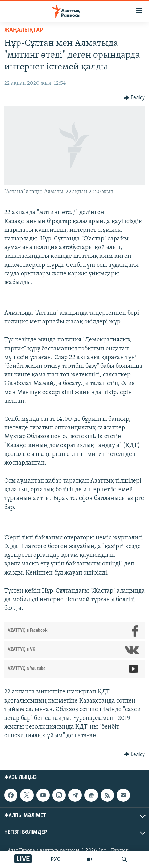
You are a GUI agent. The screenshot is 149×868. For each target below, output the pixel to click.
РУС (55, 859)
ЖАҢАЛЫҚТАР (24, 30)
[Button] (134, 98)
